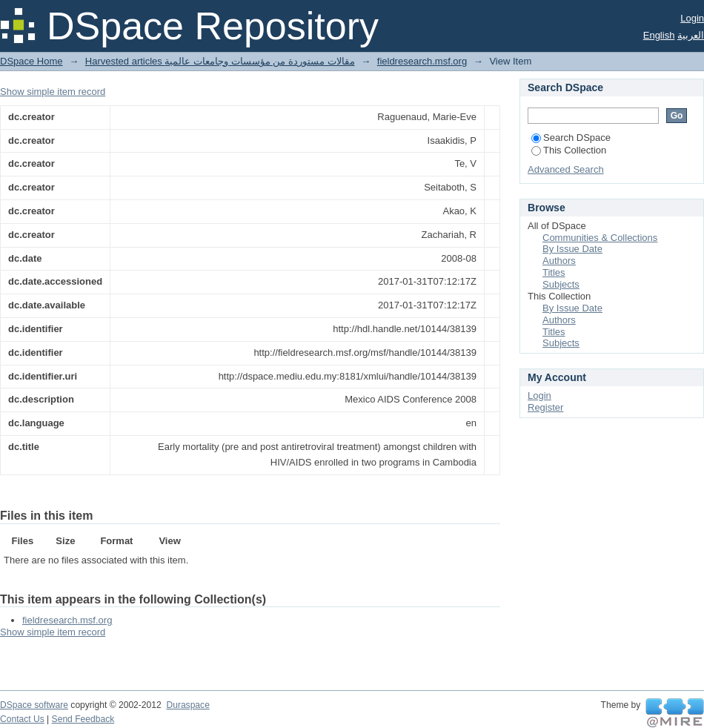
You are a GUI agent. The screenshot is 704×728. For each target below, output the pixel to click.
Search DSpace (571, 138)
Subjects (561, 284)
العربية (691, 35)
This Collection (569, 150)
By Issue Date (572, 249)
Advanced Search (566, 169)
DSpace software (34, 705)
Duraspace (187, 705)
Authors (559, 261)
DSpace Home (31, 61)
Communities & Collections (600, 238)
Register (545, 407)
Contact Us (22, 719)
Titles (554, 272)
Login (692, 18)
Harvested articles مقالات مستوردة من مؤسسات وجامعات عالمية (220, 61)
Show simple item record (53, 92)
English (659, 35)
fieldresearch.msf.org (422, 61)
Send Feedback (83, 719)
